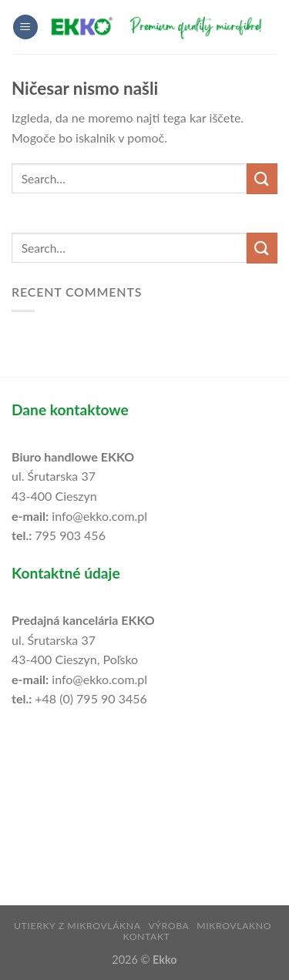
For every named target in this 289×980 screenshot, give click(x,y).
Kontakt (146, 936)
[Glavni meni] (25, 27)
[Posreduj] (262, 178)
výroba (168, 926)
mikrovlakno (234, 926)
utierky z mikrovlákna (77, 926)
